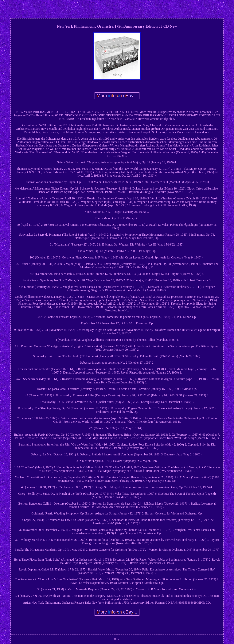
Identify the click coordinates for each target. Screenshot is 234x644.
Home (117, 639)
